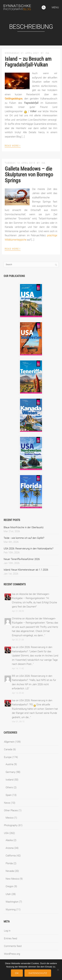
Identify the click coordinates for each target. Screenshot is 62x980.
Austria (9, 764)
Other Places (11, 810)
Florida (9, 863)
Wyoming (11, 910)
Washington (12, 902)
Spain (9, 795)
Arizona (10, 848)
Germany (10, 772)
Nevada (10, 871)
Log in (7, 931)
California (11, 856)
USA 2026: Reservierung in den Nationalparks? (29, 549)
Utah (8, 894)
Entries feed (10, 938)
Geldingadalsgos (14, 99)
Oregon (10, 886)
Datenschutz (38, 973)
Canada (8, 749)
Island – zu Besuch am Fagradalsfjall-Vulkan (28, 62)
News (7, 803)
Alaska (9, 840)
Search (44, 7)
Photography (11, 825)
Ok (17, 973)
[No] (58, 970)
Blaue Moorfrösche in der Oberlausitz (24, 527)
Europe (8, 757)
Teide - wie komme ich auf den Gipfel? (24, 538)
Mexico (10, 818)
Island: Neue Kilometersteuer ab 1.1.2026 (26, 570)
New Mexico (12, 879)
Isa (47, 53)
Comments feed (13, 946)
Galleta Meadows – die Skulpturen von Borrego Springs (29, 175)
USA (6, 833)
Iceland (10, 780)
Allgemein (9, 742)
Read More (13, 145)
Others (9, 787)
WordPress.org (12, 954)
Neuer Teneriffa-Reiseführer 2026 (22, 559)
